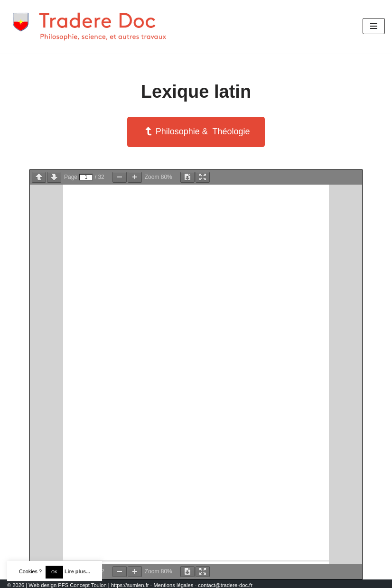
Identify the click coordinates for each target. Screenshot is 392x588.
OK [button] (54, 572)
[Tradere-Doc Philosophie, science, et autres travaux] (90, 26)
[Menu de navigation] (374, 26)
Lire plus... (77, 571)
